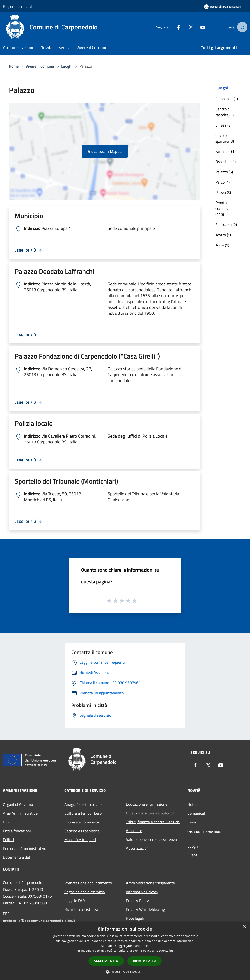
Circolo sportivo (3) (225, 138)
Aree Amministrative (20, 813)
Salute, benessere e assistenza (151, 839)
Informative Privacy (142, 892)
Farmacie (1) (225, 151)
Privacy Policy (137, 901)
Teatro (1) (223, 235)
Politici (9, 840)
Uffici (7, 822)
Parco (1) (223, 182)
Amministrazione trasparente (150, 883)
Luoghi (67, 66)
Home (14, 66)
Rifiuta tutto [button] (145, 961)
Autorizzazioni (138, 848)
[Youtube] (198, 27)
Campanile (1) (227, 99)
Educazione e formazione (147, 804)
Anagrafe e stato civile (83, 804)
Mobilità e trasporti (80, 840)
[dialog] (125, 951)
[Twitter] (186, 27)
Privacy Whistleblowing (145, 909)
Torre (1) (222, 245)
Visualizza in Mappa (105, 151)
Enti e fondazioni (17, 831)
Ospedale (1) (225, 162)
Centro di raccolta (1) (224, 112)
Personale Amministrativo (25, 848)
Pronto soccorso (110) (222, 208)
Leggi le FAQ (75, 901)
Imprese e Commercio (82, 822)
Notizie (193, 804)
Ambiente (134, 831)
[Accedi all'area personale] (222, 6)
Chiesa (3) (223, 125)
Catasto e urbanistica (82, 831)
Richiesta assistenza (81, 909)
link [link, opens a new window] (172, 951)
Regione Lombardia (19, 6)
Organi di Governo (18, 804)
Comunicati (197, 813)
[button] (125, 972)
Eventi (193, 855)
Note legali (135, 918)
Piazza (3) (223, 192)
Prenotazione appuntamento (88, 883)
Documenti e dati (17, 857)
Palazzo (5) (224, 172)
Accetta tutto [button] (106, 961)
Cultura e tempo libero (83, 813)
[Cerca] (241, 27)
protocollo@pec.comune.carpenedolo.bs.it (39, 921)
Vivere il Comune (40, 66)
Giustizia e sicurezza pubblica (150, 813)
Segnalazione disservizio (85, 892)
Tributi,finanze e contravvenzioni (153, 822)
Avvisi (193, 822)
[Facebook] (173, 27)
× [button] (245, 927)
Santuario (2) (226, 225)
